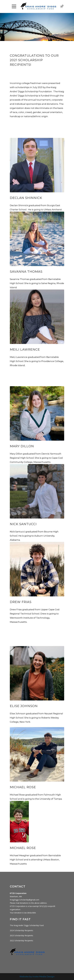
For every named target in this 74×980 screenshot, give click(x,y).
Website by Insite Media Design (37, 977)
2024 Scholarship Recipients (21, 930)
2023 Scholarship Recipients (21, 935)
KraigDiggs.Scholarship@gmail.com (25, 900)
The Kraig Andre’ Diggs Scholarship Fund (27, 925)
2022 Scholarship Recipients (21, 941)
